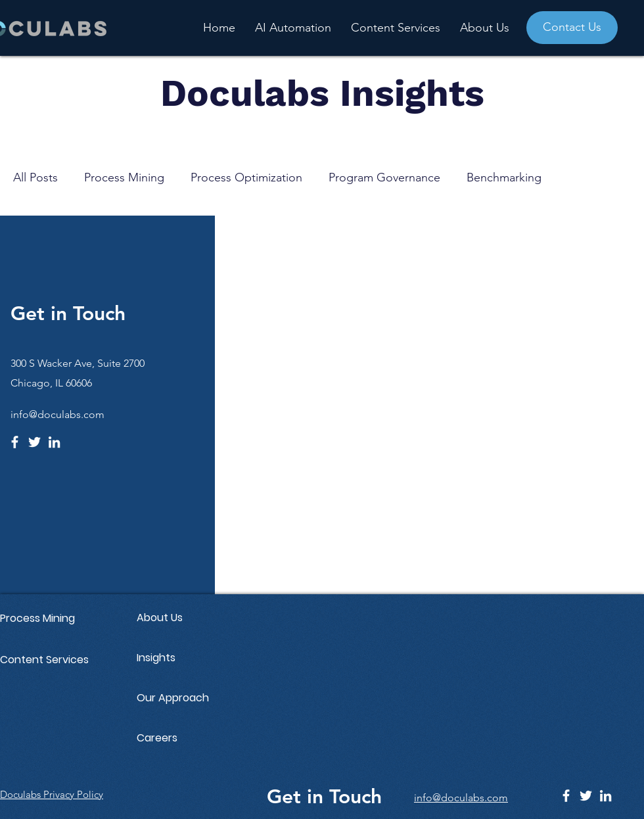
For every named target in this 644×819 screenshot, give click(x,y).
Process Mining (124, 177)
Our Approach (173, 698)
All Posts (35, 177)
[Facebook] (15, 442)
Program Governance (384, 177)
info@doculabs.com (57, 414)
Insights (156, 658)
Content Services (44, 660)
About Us (160, 618)
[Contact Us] (572, 28)
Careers (157, 738)
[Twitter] (34, 442)
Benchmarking (504, 177)
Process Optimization (246, 177)
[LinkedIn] (54, 442)
